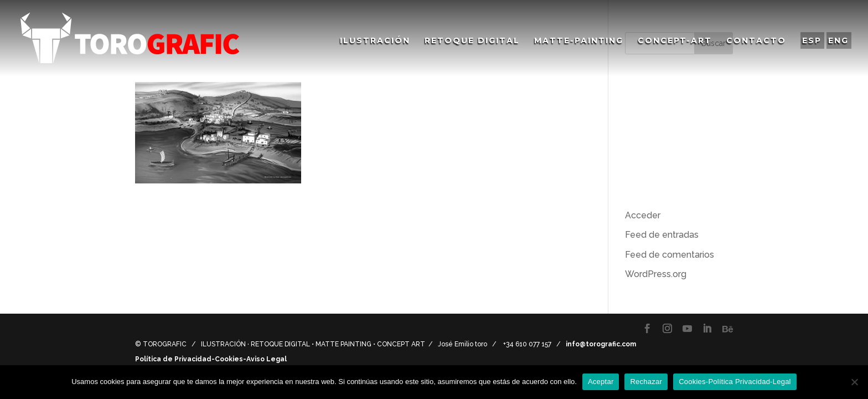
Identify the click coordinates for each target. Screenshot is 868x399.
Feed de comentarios (670, 255)
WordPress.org (656, 274)
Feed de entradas (662, 235)
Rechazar (646, 382)
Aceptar (601, 382)
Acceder (643, 215)
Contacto (756, 41)
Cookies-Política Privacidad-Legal (735, 382)
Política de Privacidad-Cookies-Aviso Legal (211, 359)
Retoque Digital (472, 41)
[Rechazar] (854, 382)
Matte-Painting (579, 41)
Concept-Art (675, 41)
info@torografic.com (601, 344)
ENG (838, 40)
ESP (812, 40)
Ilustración (375, 41)
